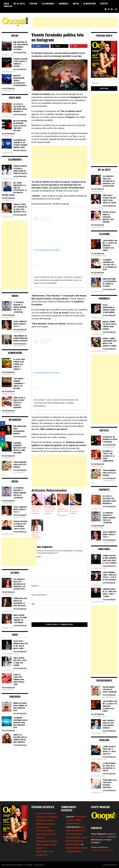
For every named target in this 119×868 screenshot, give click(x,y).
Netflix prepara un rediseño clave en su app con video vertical (47, 844)
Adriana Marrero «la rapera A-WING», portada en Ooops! (76, 820)
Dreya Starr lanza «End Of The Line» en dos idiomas (75, 830)
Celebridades (48, 4)
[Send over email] (3, 444)
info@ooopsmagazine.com (102, 850)
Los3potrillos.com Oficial (68, 410)
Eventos (104, 4)
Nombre (35, 585)
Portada (33, 4)
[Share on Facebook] (40, 46)
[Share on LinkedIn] (3, 439)
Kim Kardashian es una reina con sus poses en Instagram (50, 510)
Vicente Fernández (65, 287)
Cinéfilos (8, 6)
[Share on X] (59, 46)
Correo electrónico (39, 594)
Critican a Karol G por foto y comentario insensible (75, 510)
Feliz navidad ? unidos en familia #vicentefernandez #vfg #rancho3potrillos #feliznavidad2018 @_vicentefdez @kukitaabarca (56, 403)
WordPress (114, 865)
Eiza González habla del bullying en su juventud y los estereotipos (46, 824)
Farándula (64, 4)
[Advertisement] (75, 22)
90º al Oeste (19, 4)
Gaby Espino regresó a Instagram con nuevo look (36, 535)
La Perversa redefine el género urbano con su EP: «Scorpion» (46, 834)
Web (33, 603)
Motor (76, 4)
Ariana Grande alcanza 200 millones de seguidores (36, 510)
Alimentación (89, 4)
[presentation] (47, 615)
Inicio (6, 4)
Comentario (37, 556)
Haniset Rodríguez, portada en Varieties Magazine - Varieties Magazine (77, 841)
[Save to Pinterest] (79, 46)
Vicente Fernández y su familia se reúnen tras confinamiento (63, 511)
